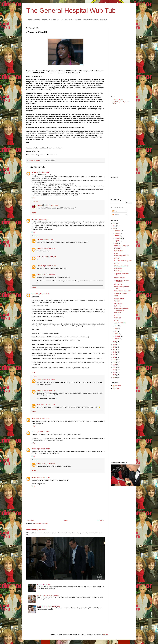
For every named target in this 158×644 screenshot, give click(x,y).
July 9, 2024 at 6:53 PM (44, 478)
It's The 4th (117, 306)
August (117, 241)
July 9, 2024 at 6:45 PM (44, 449)
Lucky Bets (117, 318)
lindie (33, 419)
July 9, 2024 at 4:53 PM (43, 294)
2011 (115, 372)
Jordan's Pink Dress (120, 323)
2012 (115, 370)
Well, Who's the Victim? (121, 266)
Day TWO (117, 258)
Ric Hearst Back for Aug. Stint (123, 261)
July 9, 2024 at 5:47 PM (49, 266)
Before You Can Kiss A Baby (122, 291)
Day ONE (117, 263)
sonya (39, 248)
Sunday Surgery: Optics (121, 293)
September (118, 238)
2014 (115, 365)
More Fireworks (119, 304)
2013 (115, 367)
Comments (116, 214)
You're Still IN (118, 271)
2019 (115, 352)
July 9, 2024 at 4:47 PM (46, 240)
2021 (115, 347)
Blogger (105, 634)
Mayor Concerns (119, 298)
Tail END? (117, 301)
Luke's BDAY (118, 268)
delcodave (118, 385)
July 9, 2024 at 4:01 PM (42, 219)
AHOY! (116, 320)
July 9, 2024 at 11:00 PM (48, 405)
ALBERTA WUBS (118, 100)
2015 (115, 362)
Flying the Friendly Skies (44, 585)
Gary (38, 405)
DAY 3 (116, 253)
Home (66, 520)
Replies (36, 202)
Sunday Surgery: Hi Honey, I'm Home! (48, 596)
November (118, 233)
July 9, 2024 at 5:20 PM (49, 257)
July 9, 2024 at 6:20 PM (42, 432)
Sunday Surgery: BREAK (121, 256)
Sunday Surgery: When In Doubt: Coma (48, 606)
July (116, 243)
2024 (115, 228)
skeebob (39, 266)
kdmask (39, 205)
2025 (115, 226)
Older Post (101, 520)
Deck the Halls (118, 251)
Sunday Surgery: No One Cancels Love (122, 309)
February (117, 336)
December (118, 231)
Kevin (33, 432)
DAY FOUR (118, 248)
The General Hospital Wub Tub (71, 10)
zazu (33, 219)
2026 (115, 223)
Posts (115, 211)
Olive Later (117, 313)
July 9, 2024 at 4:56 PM (48, 248)
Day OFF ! (117, 315)
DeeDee (39, 257)
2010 (115, 375)
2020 (115, 350)
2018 (115, 355)
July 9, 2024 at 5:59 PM (48, 275)
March (117, 334)
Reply (33, 198)
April (116, 331)
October (117, 236)
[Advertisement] (120, 60)
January (117, 339)
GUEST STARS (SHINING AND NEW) (122, 281)
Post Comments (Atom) (41, 524)
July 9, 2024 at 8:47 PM (48, 380)
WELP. (116, 296)
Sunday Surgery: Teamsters (36, 530)
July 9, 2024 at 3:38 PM (44, 172)
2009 (115, 377)
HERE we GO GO (119, 278)
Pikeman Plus (118, 284)
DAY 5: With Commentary (122, 246)
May (116, 329)
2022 (115, 344)
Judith (39, 380)
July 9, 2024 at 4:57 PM (42, 419)
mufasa (34, 172)
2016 (115, 360)
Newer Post (30, 520)
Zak (38, 240)
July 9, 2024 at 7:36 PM (48, 464)
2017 (115, 357)
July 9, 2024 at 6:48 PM (52, 205)
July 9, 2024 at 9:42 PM (48, 390)
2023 (115, 342)
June (116, 326)
